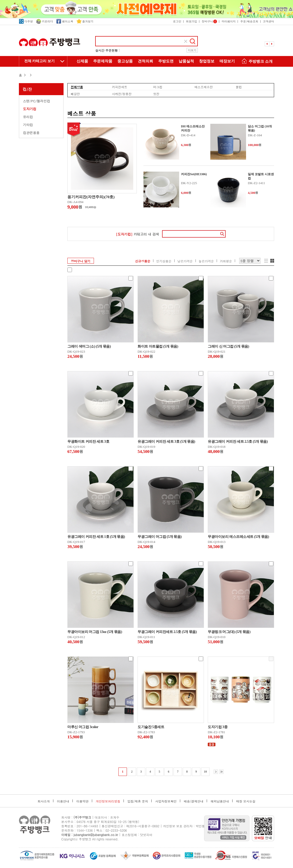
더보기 (192, 50)
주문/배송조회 (249, 21)
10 (205, 772)
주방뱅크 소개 (256, 62)
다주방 (26, 21)
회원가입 (191, 21)
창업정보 (207, 61)
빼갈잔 (75, 94)
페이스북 (65, 21)
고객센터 (268, 21)
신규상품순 (143, 261)
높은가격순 (206, 261)
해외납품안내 (220, 801)
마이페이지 (229, 21)
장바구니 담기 (81, 261)
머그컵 (158, 87)
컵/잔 (27, 89)
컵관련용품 (31, 133)
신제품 (82, 61)
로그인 (177, 21)
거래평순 (226, 261)
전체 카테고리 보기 (39, 61)
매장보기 (227, 61)
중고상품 (125, 61)
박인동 (200, 826)
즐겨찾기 (85, 21)
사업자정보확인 (166, 801)
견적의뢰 (145, 61)
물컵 (239, 87)
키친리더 (45, 21)
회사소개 (44, 801)
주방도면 (166, 61)
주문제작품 (103, 61)
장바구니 (209, 21)
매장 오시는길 (246, 801)
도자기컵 (30, 109)
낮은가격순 (185, 261)
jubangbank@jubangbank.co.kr (96, 835)
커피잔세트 (120, 87)
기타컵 (28, 125)
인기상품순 (164, 261)
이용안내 (63, 801)
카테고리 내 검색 (137, 234)
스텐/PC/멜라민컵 (37, 101)
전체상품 (77, 87)
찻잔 (156, 94)
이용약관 (82, 801)
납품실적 (186, 61)
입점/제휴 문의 (138, 801)
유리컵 (28, 117)
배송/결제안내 (194, 801)
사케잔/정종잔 (122, 94)
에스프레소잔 (204, 87)
